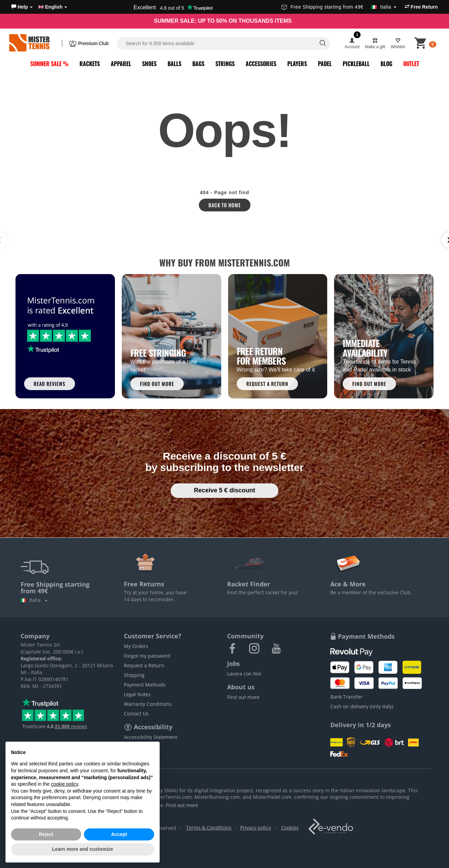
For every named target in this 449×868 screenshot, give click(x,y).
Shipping (134, 675)
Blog (386, 64)
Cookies (290, 828)
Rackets (90, 64)
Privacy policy (256, 828)
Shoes (149, 64)
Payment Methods (145, 685)
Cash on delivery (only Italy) (362, 706)
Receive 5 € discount (224, 490)
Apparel (121, 64)
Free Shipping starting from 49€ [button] (339, 7)
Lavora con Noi (244, 674)
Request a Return (144, 665)
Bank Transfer (346, 697)
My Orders (136, 646)
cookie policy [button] (65, 784)
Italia (34, 600)
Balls (174, 64)
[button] (22, 7)
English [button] (53, 7)
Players (297, 64)
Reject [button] (46, 834)
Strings (225, 64)
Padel (325, 64)
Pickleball (356, 64)
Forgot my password (147, 656)
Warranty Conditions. (148, 704)
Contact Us (136, 714)
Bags (198, 64)
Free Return (421, 7)
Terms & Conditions (209, 828)
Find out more (243, 697)
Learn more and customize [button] (82, 849)
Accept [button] (119, 834)
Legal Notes (137, 694)
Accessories (261, 64)
